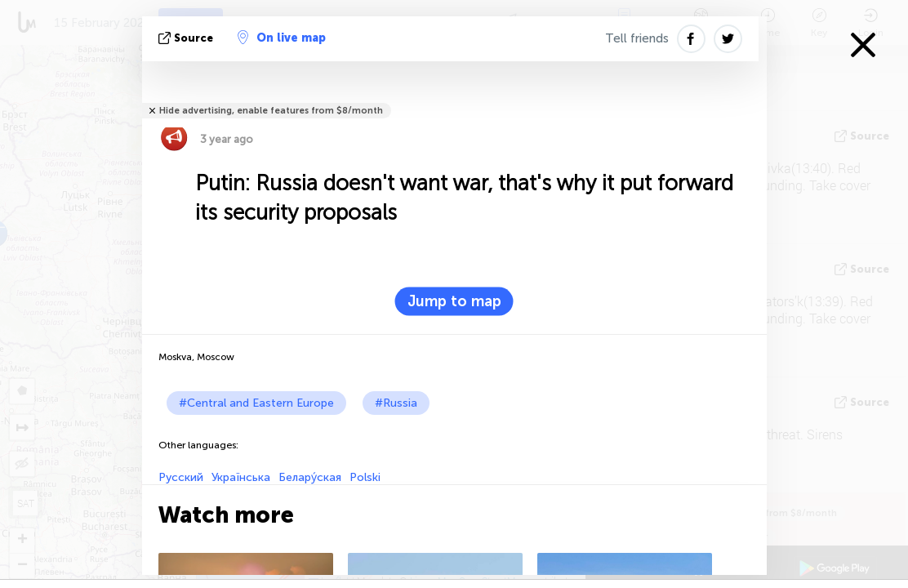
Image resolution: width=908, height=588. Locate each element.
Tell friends (637, 38)
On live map (282, 38)
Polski (365, 477)
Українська (241, 477)
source (187, 38)
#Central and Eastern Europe (256, 403)
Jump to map (454, 301)
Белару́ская (310, 477)
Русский (181, 477)
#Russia (396, 403)
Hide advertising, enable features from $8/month (271, 111)
